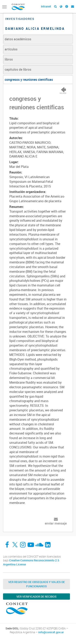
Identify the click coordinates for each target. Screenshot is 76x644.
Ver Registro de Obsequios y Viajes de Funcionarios (37, 584)
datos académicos (18, 39)
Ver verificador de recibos (36, 597)
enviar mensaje (56, 523)
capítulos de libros (18, 69)
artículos (11, 49)
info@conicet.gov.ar (51, 632)
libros (9, 59)
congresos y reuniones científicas (29, 80)
